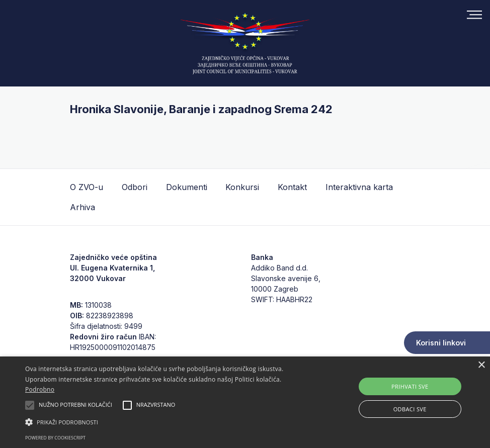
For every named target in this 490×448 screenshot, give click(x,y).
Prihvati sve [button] (410, 386)
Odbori (135, 187)
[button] (168, 422)
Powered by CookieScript (55, 438)
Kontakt (292, 187)
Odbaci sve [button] (410, 409)
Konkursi (242, 187)
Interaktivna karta (359, 187)
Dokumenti (187, 187)
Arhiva (83, 207)
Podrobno (40, 389)
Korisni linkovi (441, 343)
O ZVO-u (87, 187)
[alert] (245, 402)
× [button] (481, 365)
